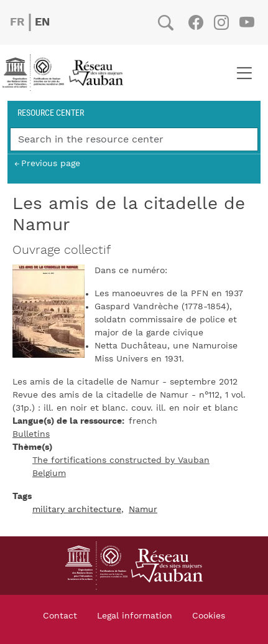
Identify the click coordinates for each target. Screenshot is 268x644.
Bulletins (31, 434)
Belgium (49, 474)
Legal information (135, 616)
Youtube (247, 22)
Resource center (51, 112)
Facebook (196, 22)
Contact (60, 616)
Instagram (221, 22)
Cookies (209, 616)
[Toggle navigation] (244, 73)
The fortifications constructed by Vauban (121, 460)
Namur (143, 510)
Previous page (51, 163)
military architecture (77, 510)
